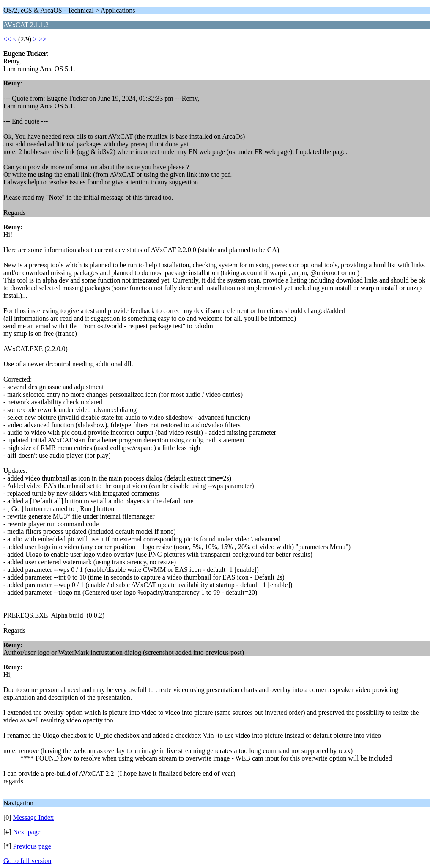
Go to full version (27, 861)
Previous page (32, 846)
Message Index (33, 817)
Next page (27, 832)
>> (42, 39)
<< (7, 39)
